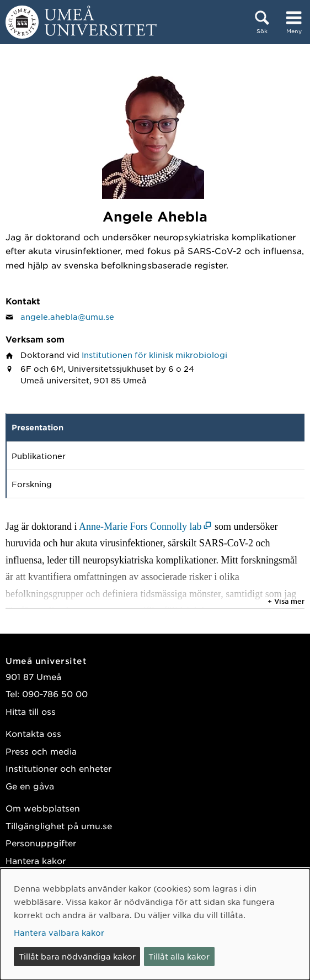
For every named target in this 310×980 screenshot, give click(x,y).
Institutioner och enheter (58, 768)
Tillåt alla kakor (179, 956)
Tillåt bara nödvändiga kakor (77, 956)
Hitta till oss (31, 711)
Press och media (41, 751)
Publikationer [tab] (39, 456)
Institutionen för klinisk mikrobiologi (154, 355)
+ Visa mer (286, 601)
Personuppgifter (41, 843)
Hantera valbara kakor (59, 932)
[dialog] (155, 924)
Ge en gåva (30, 786)
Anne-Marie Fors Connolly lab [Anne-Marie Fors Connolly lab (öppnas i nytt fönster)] (140, 526)
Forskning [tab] (32, 484)
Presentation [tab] (38, 427)
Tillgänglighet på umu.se (59, 826)
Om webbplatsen (43, 808)
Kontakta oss (33, 733)
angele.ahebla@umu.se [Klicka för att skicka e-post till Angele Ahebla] (67, 317)
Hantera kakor (36, 860)
